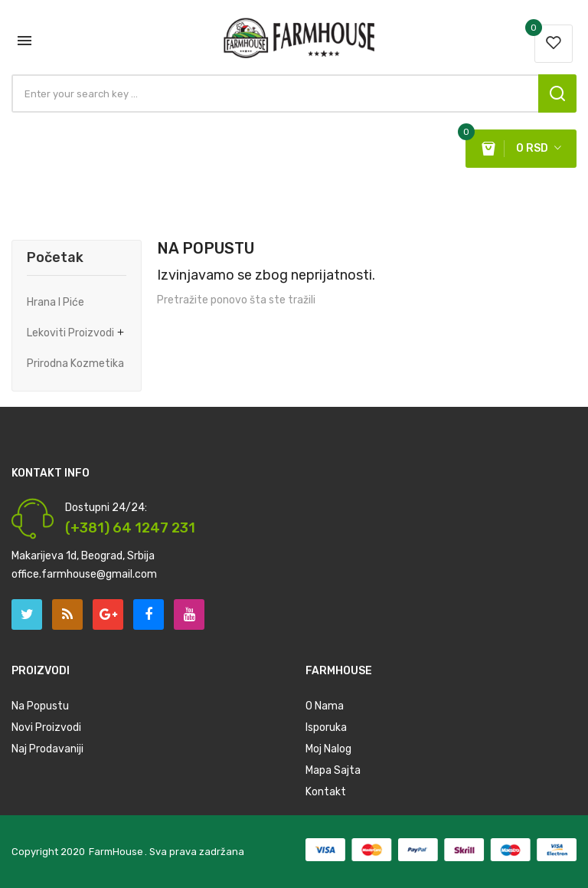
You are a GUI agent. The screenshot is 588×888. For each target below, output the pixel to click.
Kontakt (326, 792)
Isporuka (326, 727)
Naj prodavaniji (47, 749)
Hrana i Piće (56, 302)
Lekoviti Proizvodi (70, 333)
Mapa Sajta (333, 770)
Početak (55, 257)
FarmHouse (116, 852)
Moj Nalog (328, 749)
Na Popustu (40, 706)
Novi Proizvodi (46, 727)
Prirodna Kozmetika (75, 364)
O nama (325, 706)
